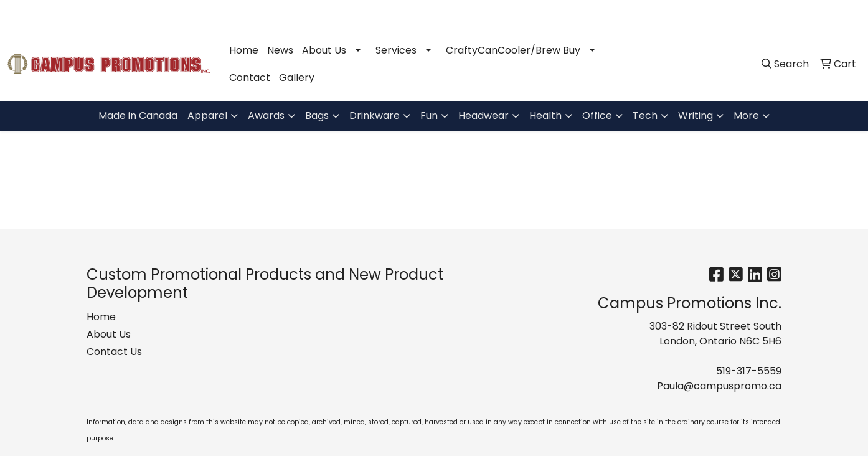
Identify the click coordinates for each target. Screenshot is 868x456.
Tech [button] (645, 116)
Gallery (297, 78)
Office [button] (597, 116)
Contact (250, 78)
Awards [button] (266, 116)
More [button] (746, 116)
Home (244, 50)
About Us (324, 50)
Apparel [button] (207, 116)
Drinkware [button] (375, 116)
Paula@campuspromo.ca (792, 13)
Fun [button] (429, 116)
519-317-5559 (688, 13)
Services (396, 50)
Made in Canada (138, 116)
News (280, 50)
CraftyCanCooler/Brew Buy (513, 50)
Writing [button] (696, 116)
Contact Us (114, 352)
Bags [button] (317, 116)
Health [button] (545, 116)
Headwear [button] (484, 116)
